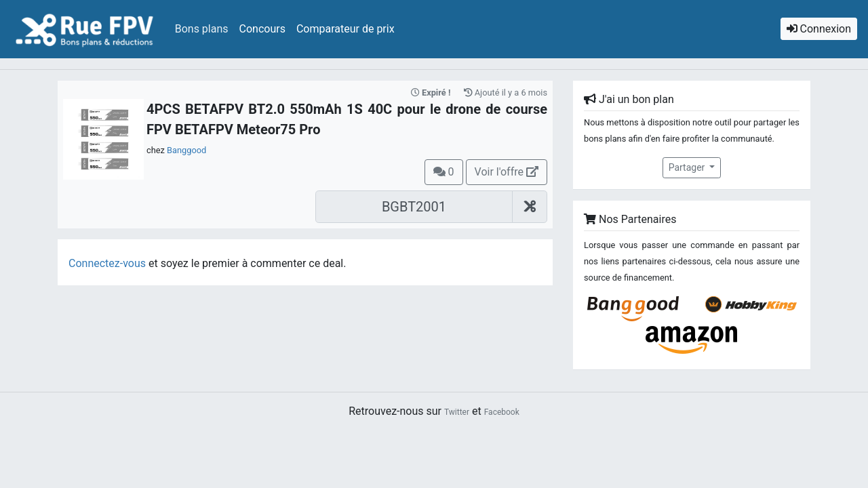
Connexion (819, 29)
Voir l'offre (507, 172)
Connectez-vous (107, 263)
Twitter (457, 412)
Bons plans (202, 29)
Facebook (502, 412)
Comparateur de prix (346, 29)
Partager (688, 167)
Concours (262, 29)
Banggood (186, 150)
